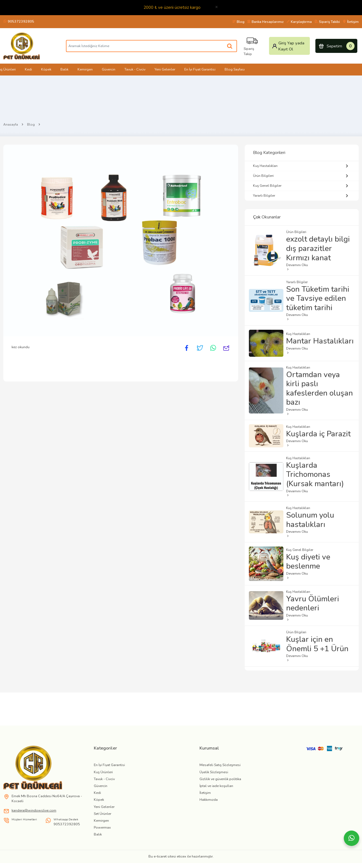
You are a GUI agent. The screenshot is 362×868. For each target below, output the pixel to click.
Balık (64, 69)
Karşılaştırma (299, 22)
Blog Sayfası (235, 69)
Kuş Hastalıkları (302, 166)
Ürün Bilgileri (302, 176)
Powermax (102, 827)
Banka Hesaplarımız (265, 22)
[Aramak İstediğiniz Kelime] (230, 46)
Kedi (28, 69)
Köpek (46, 69)
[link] (45, 768)
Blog (238, 22)
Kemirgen (85, 69)
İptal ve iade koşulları (216, 786)
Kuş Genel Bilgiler (302, 186)
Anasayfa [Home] (11, 125)
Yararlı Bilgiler (302, 196)
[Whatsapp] (352, 838)
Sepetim (336, 46)
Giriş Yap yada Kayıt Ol (288, 46)
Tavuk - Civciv (135, 69)
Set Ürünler (103, 814)
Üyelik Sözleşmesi (214, 772)
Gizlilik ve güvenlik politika (220, 779)
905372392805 (19, 21)
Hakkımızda (209, 800)
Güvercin (109, 69)
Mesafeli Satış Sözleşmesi (220, 765)
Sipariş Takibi (327, 22)
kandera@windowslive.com (34, 810)
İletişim (351, 22)
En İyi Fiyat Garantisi (200, 69)
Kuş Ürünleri (103, 772)
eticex (182, 856)
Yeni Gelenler (165, 69)
